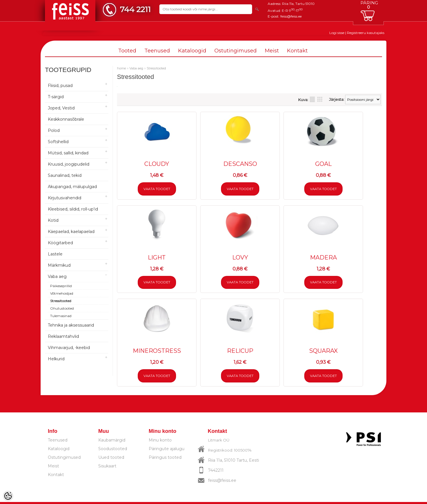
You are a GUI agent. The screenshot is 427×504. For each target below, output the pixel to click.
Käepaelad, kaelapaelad (71, 232)
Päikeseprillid (61, 286)
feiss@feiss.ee (291, 16)
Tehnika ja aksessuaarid (71, 325)
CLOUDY (157, 164)
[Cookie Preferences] (8, 496)
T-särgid (56, 97)
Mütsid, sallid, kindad (68, 153)
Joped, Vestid (61, 108)
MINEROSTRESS (157, 352)
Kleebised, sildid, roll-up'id (73, 209)
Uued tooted (111, 459)
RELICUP (240, 352)
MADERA (323, 258)
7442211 (216, 472)
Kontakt (297, 51)
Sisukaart (107, 468)
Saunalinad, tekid (65, 175)
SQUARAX (323, 352)
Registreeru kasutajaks (366, 33)
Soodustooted (113, 451)
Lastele (55, 254)
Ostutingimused (236, 51)
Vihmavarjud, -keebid (69, 348)
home (121, 68)
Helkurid (56, 359)
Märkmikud (59, 265)
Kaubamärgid (112, 442)
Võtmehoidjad (62, 293)
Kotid (53, 220)
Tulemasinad (61, 316)
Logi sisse (337, 33)
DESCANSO (240, 164)
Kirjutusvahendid (65, 198)
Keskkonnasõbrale (66, 119)
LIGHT (157, 258)
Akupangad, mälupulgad (72, 187)
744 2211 (135, 9)
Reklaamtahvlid (63, 336)
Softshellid (58, 142)
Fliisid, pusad (60, 86)
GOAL (323, 164)
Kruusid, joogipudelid (69, 164)
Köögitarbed (60, 243)
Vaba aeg (57, 276)
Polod (54, 130)
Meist (272, 51)
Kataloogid (192, 51)
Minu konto (160, 442)
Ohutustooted (62, 308)
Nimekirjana (312, 99)
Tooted (127, 51)
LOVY (240, 258)
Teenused (157, 51)
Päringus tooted (165, 459)
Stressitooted (61, 301)
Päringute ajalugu (167, 451)
